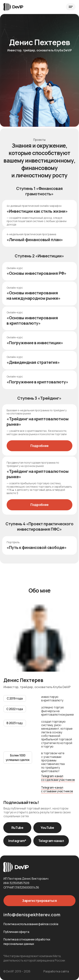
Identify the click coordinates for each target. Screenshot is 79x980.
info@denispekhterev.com (32, 915)
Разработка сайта (56, 971)
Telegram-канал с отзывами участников (57, 789)
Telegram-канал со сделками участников (58, 778)
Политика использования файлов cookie (31, 924)
